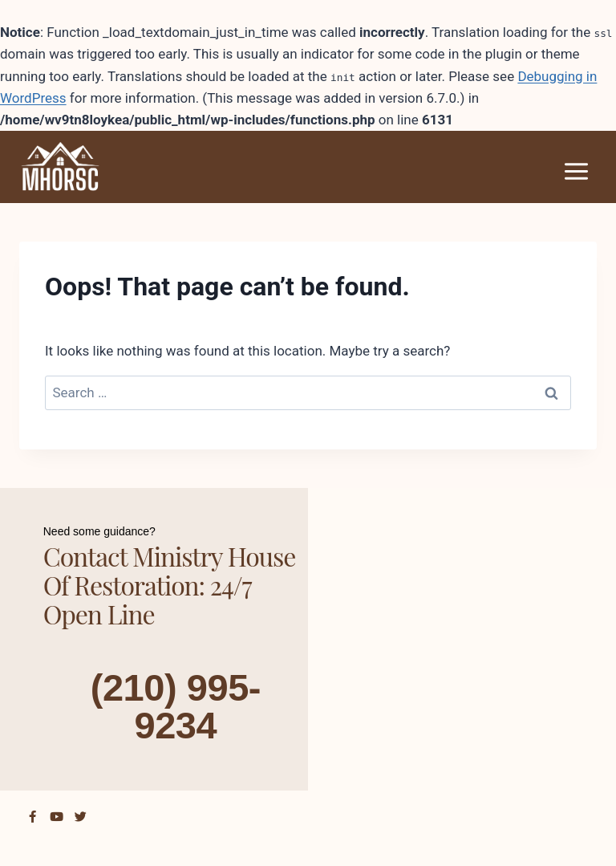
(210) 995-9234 (176, 705)
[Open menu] (576, 171)
